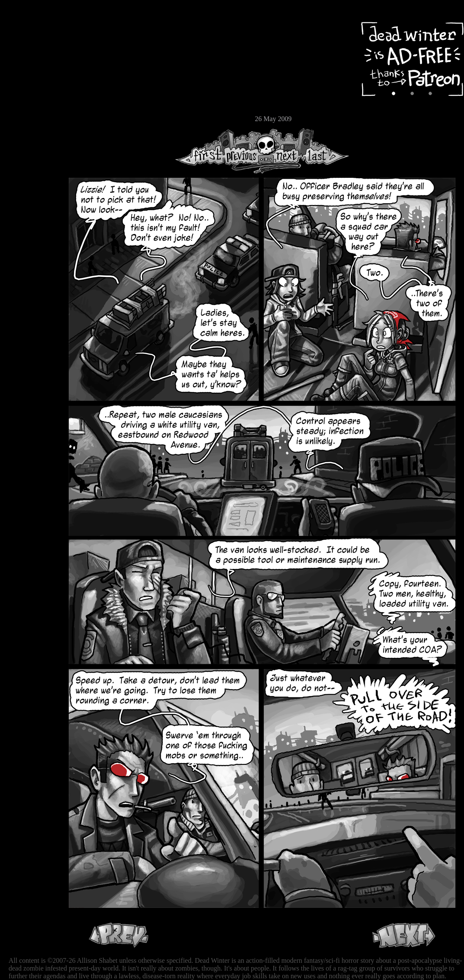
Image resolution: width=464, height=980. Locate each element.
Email (32, 118)
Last (325, 151)
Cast (32, 76)
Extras (32, 91)
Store (32, 104)
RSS (32, 134)
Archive (32, 62)
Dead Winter (64, 27)
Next (284, 151)
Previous (245, 151)
